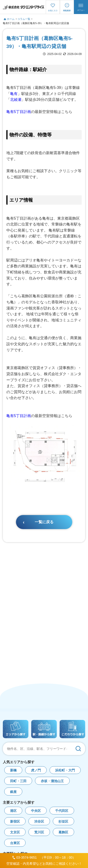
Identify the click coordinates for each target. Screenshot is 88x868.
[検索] (78, 749)
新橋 (13, 770)
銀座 (13, 792)
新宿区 (15, 822)
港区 (13, 811)
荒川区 (39, 832)
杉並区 (63, 822)
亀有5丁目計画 (19, 112)
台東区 (15, 843)
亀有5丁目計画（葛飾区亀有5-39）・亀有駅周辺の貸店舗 (36, 23)
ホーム (9, 19)
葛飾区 (63, 832)
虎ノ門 (36, 770)
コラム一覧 (24, 19)
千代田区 (62, 811)
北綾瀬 (16, 100)
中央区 (36, 811)
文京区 (15, 832)
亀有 (14, 94)
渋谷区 (39, 822)
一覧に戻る (44, 522)
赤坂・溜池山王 (52, 781)
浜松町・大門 (65, 770)
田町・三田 (18, 781)
